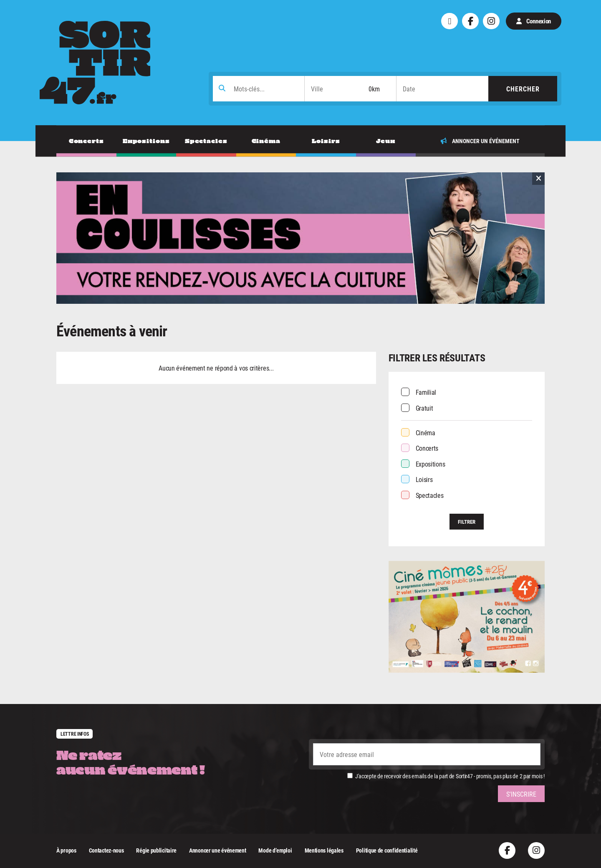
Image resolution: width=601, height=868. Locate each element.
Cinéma (425, 433)
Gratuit (424, 408)
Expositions (431, 464)
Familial (426, 392)
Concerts (427, 448)
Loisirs (424, 479)
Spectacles (430, 495)
